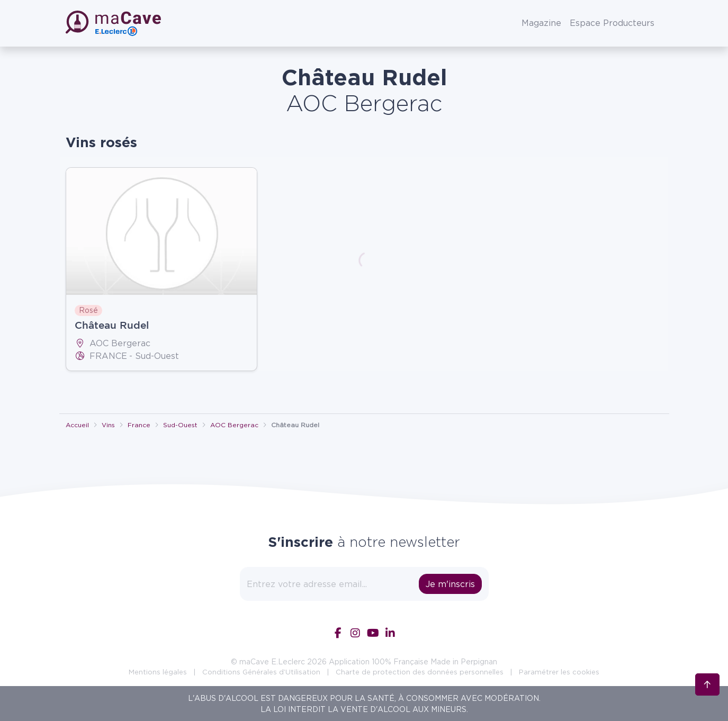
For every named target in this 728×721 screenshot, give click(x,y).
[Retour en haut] (707, 682)
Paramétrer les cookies (559, 672)
